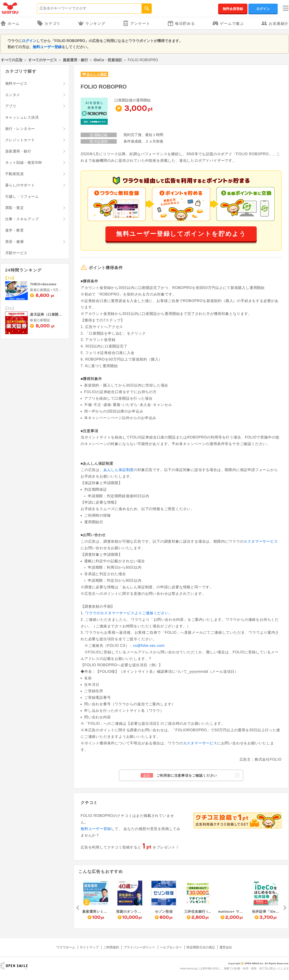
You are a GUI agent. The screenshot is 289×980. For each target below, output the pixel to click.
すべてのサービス (43, 60)
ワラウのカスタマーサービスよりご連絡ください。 (129, 613)
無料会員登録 (233, 9)
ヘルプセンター (171, 947)
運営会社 (226, 947)
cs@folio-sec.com (149, 646)
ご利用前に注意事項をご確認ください (190, 775)
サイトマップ (89, 947)
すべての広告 (12, 60)
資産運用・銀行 (75, 60)
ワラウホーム (66, 947)
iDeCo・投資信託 (108, 60)
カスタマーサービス (261, 541)
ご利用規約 (111, 947)
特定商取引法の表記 (201, 947)
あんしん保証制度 (119, 470)
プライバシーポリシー (139, 947)
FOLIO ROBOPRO (104, 87)
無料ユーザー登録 (47, 47)
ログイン (263, 9)
